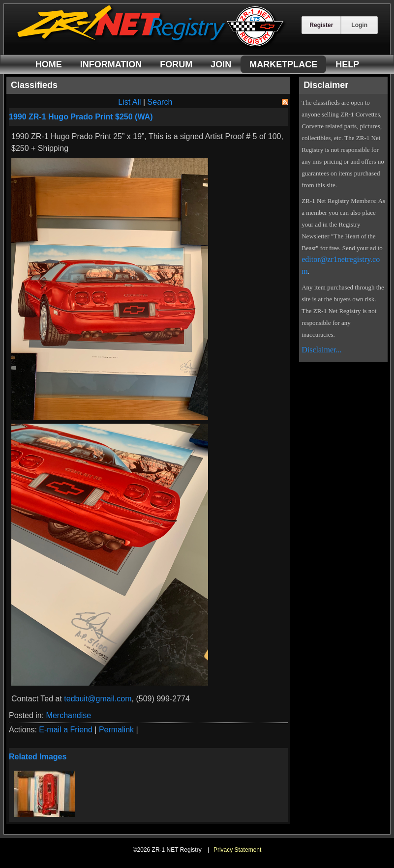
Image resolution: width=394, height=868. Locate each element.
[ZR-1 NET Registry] (152, 46)
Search (160, 102)
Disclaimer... (321, 350)
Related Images (38, 757)
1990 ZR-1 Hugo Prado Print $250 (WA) (81, 117)
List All (129, 102)
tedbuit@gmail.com (98, 699)
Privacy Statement (237, 850)
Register (321, 25)
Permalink (116, 730)
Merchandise (69, 715)
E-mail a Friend (65, 730)
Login (359, 25)
